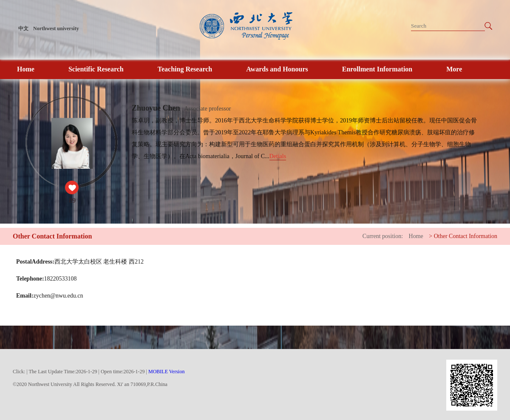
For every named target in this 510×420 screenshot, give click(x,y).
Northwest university (56, 28)
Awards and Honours (277, 69)
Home (26, 69)
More (454, 69)
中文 (23, 28)
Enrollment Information (377, 69)
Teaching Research (185, 69)
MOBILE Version (166, 372)
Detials (278, 156)
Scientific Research (96, 69)
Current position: (383, 236)
